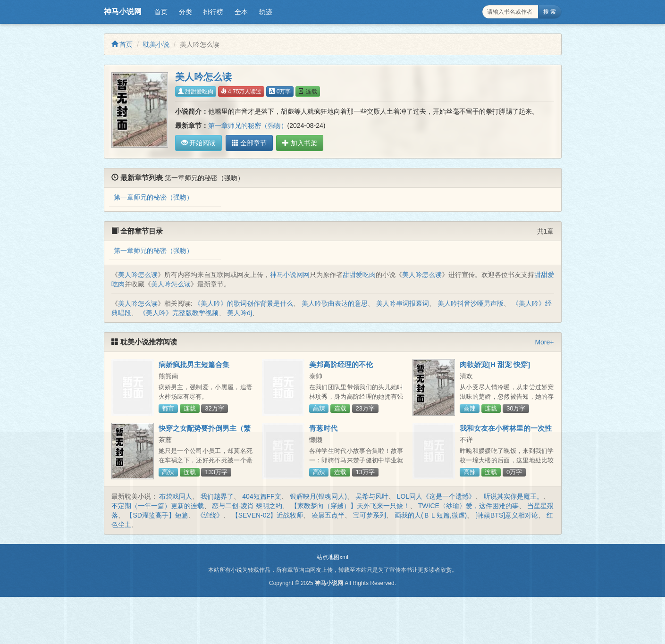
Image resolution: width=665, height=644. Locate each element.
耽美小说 (156, 44)
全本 (241, 12)
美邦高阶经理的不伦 (341, 364)
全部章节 (247, 143)
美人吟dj (240, 313)
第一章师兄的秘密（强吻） (248, 125)
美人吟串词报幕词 (403, 303)
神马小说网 (123, 12)
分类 (185, 12)
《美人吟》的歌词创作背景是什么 (244, 303)
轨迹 (266, 12)
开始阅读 (199, 143)
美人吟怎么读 (138, 275)
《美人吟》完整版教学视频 (179, 313)
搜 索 (550, 12)
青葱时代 (323, 428)
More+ (544, 342)
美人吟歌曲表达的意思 (335, 303)
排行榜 (213, 12)
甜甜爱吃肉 (196, 92)
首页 (161, 12)
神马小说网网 (290, 275)
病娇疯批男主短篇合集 (194, 364)
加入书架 (296, 143)
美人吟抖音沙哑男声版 (471, 303)
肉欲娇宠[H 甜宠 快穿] (495, 364)
